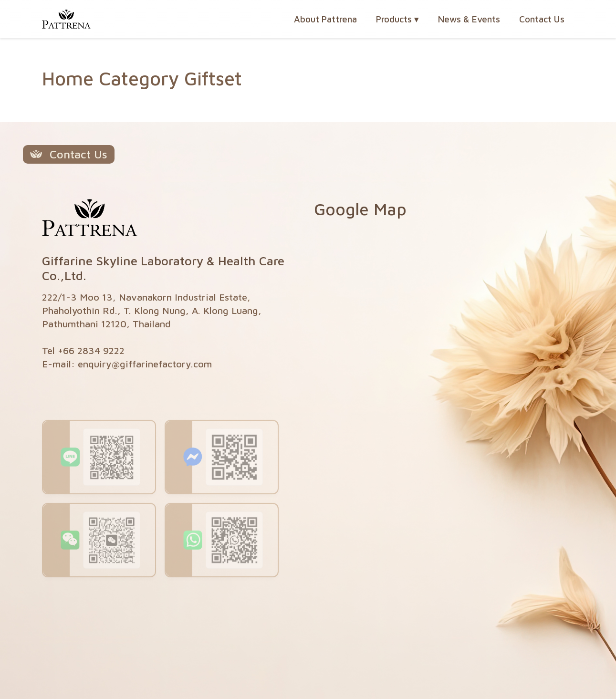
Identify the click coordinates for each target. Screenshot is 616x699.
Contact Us (542, 19)
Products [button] (397, 19)
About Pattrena (325, 19)
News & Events (469, 19)
